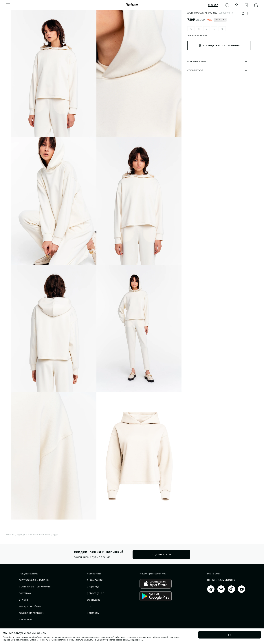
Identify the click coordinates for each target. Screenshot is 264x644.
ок (230, 635)
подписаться (161, 554)
